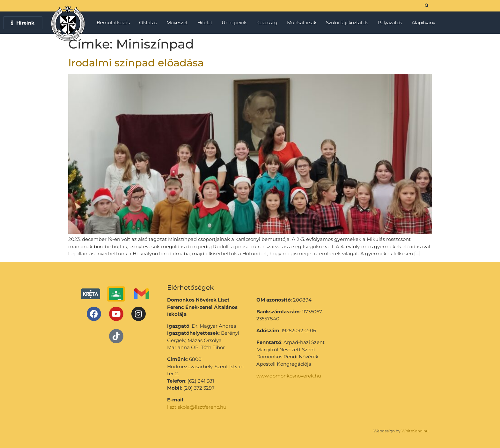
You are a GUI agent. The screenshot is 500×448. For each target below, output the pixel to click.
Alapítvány (423, 22)
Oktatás (150, 23)
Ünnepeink (236, 23)
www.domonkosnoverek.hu (289, 376)
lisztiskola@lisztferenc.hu (197, 407)
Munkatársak (303, 23)
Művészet (179, 23)
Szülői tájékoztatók (349, 23)
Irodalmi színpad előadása (136, 63)
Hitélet (206, 23)
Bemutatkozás (115, 23)
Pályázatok (391, 23)
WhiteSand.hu (415, 431)
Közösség (268, 23)
